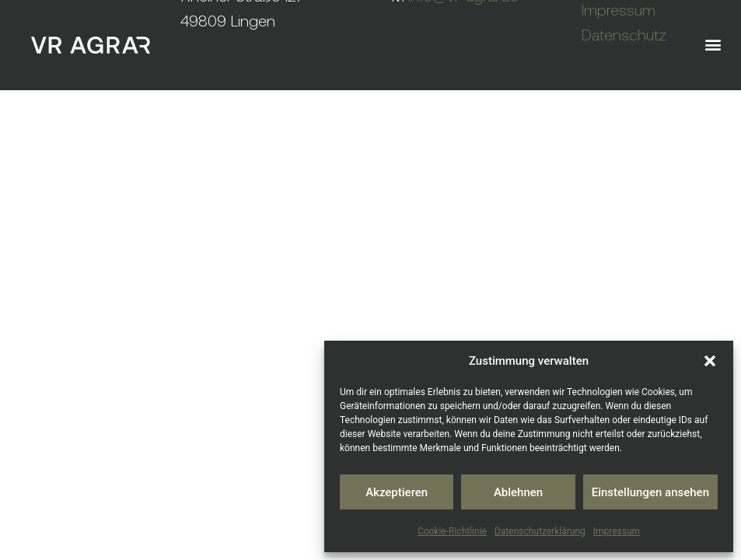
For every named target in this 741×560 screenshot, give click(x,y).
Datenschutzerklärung (540, 531)
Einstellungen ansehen (650, 492)
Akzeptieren (397, 492)
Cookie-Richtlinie (452, 531)
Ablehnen (518, 492)
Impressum (617, 531)
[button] (710, 361)
